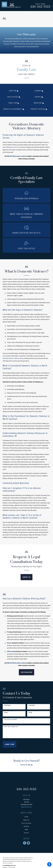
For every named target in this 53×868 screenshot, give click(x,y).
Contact (27, 833)
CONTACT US (26, 577)
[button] (49, 864)
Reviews (26, 826)
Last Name (32, 705)
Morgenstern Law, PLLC (13, 147)
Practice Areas (27, 823)
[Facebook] (25, 843)
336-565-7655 (40, 7)
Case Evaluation (26, 672)
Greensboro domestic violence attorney (13, 358)
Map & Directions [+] (26, 807)
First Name (7, 705)
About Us (26, 820)
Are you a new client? (11, 720)
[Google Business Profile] (28, 843)
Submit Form (10, 744)
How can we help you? (11, 727)
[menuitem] (26, 817)
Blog (26, 829)
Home (26, 817)
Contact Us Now (25, 765)
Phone (6, 713)
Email (30, 713)
